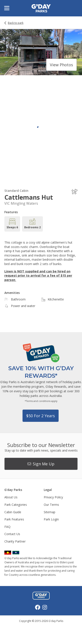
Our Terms (51, 505)
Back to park (16, 23)
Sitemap (50, 512)
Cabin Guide (13, 512)
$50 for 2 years (41, 416)
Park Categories (16, 505)
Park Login (51, 519)
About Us (11, 497)
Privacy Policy (53, 497)
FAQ (7, 527)
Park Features (14, 519)
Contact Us (12, 534)
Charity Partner (15, 541)
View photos (61, 65)
